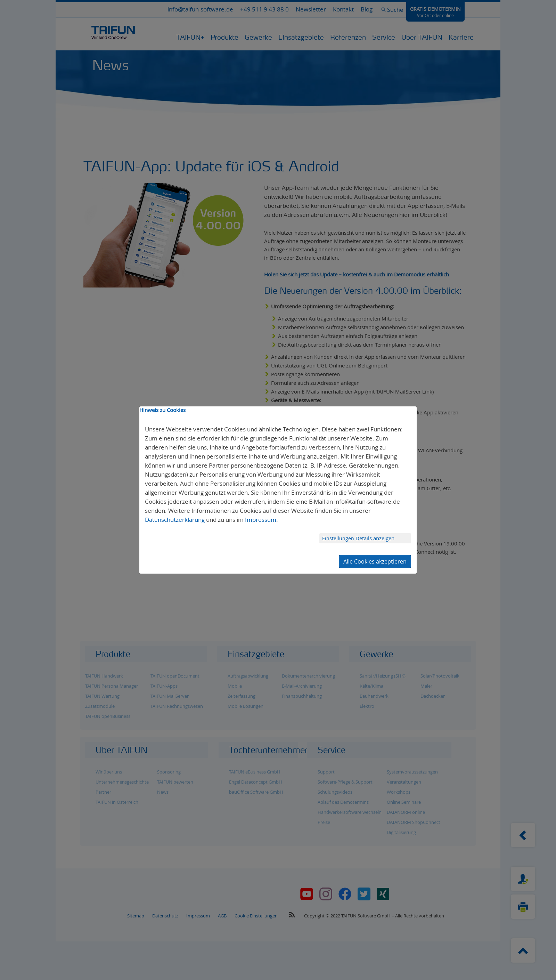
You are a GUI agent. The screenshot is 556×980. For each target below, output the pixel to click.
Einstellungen (339, 538)
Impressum (261, 520)
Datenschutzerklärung (175, 520)
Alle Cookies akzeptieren (375, 561)
